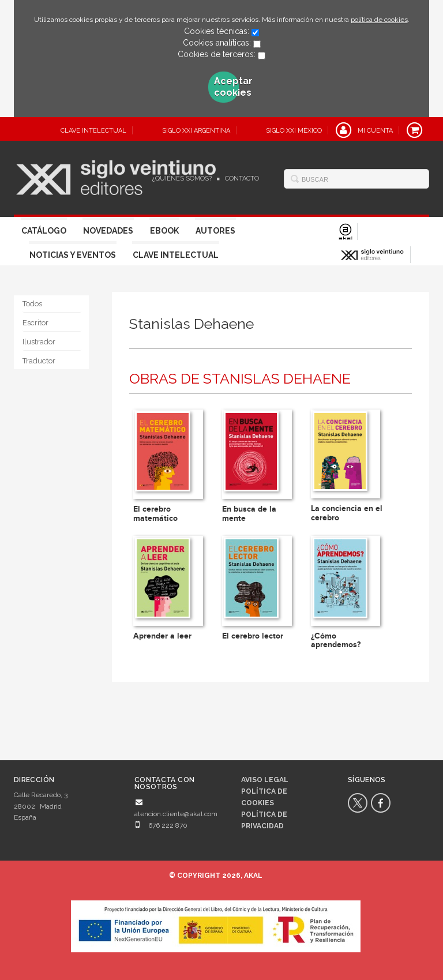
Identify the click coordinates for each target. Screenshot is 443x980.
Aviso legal (265, 780)
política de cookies (379, 20)
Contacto (242, 179)
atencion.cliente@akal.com (176, 814)
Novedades (108, 231)
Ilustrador (39, 342)
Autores (215, 231)
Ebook (164, 231)
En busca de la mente (249, 513)
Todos (32, 304)
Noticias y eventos (73, 255)
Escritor (35, 323)
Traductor (39, 361)
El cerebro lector (253, 636)
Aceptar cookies (227, 87)
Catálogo (44, 231)
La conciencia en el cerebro (347, 513)
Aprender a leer (162, 636)
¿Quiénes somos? (182, 179)
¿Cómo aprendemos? (336, 640)
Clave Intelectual (176, 255)
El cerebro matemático (155, 513)
